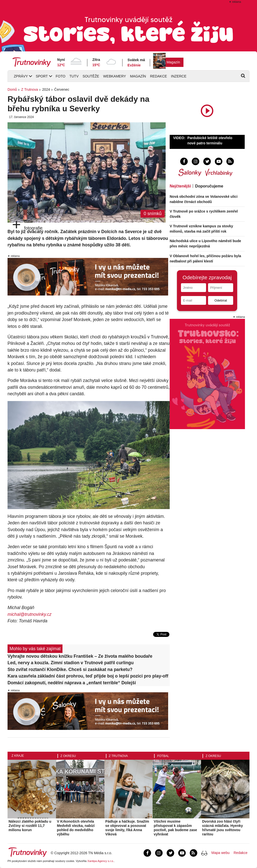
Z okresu (68, 756)
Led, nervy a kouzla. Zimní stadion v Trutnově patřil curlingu (71, 663)
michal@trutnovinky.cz (29, 614)
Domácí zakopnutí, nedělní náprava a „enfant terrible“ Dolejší (72, 683)
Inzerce (179, 76)
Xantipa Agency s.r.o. (101, 861)
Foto (61, 76)
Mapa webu (220, 853)
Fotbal (163, 756)
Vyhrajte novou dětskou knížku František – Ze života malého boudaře (80, 656)
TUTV (74, 76)
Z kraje (18, 756)
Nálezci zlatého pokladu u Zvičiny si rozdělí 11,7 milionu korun (30, 826)
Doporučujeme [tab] (209, 186)
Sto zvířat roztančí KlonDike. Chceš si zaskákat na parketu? (70, 669)
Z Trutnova (29, 89)
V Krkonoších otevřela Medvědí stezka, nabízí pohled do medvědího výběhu (76, 828)
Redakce (159, 76)
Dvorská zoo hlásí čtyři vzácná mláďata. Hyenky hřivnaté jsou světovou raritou (222, 828)
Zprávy (21, 76)
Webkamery (115, 76)
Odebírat (221, 300)
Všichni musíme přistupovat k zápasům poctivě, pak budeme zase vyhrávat (175, 828)
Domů (12, 89)
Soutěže (91, 76)
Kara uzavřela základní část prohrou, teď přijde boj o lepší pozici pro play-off (88, 676)
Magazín (173, 62)
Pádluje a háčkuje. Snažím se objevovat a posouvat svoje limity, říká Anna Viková (127, 828)
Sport (42, 76)
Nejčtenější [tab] (180, 186)
